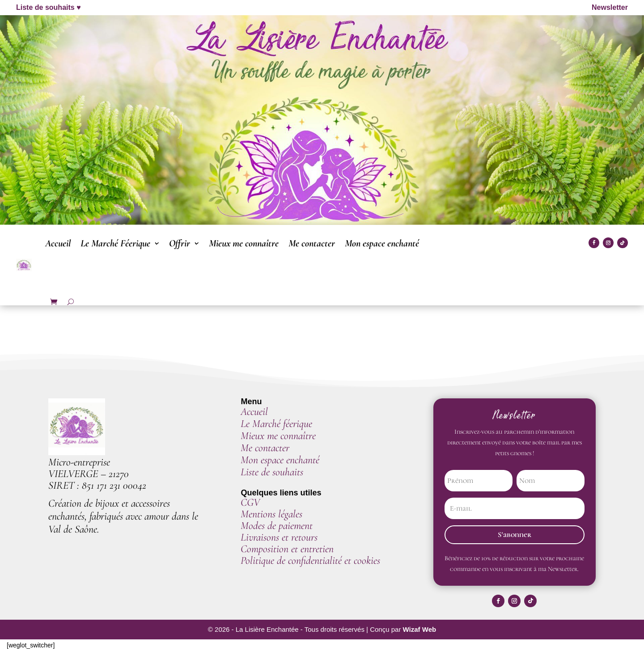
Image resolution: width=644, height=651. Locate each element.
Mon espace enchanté (382, 243)
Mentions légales (271, 514)
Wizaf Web (420, 630)
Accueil (58, 243)
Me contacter (312, 243)
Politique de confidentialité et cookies (310, 560)
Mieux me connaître (244, 243)
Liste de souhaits (272, 472)
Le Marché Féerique (115, 243)
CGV (250, 502)
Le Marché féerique (276, 424)
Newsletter (610, 7)
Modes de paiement (278, 526)
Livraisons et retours (279, 537)
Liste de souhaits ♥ (49, 7)
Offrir (180, 243)
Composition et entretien (287, 549)
